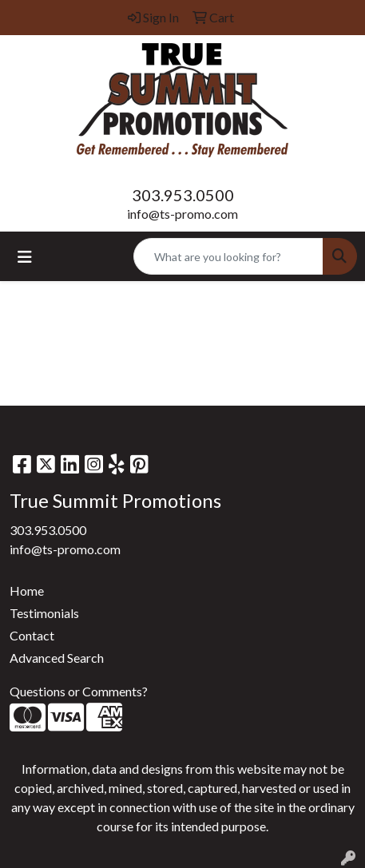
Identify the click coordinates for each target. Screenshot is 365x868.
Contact (32, 635)
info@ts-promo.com (182, 214)
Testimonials (44, 613)
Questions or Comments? (79, 691)
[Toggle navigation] (25, 257)
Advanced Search (57, 658)
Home (27, 591)
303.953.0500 (183, 195)
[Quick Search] (228, 256)
